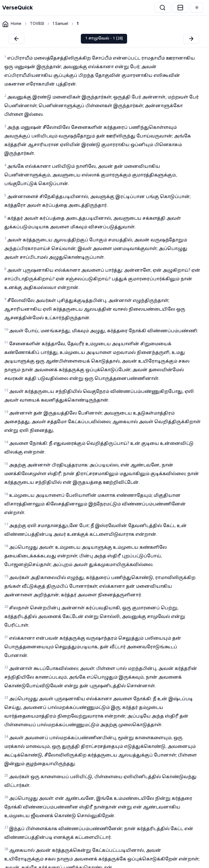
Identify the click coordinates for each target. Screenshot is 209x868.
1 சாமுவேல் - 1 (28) (104, 39)
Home (16, 23)
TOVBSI (37, 23)
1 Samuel (60, 23)
